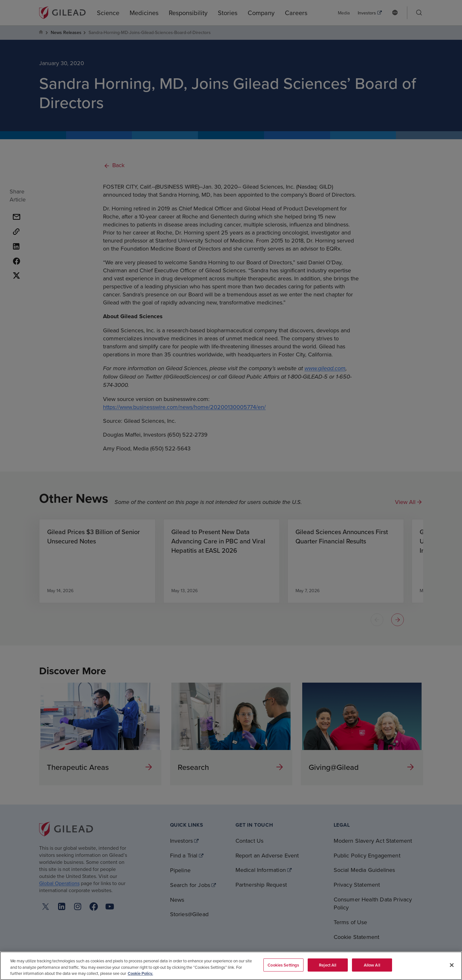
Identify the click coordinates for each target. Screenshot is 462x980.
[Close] (452, 965)
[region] (231, 966)
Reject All (328, 965)
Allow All (372, 965)
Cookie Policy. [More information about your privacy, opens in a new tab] (140, 973)
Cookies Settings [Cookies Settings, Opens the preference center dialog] (283, 965)
